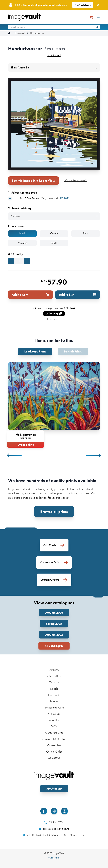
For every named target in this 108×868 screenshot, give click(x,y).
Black (22, 233)
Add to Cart (30, 295)
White (54, 243)
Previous (15, 455)
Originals (54, 682)
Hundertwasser (37, 33)
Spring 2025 (54, 624)
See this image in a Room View (33, 181)
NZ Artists (54, 701)
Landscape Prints (35, 351)
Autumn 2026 (54, 613)
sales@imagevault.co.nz (54, 829)
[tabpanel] (54, 404)
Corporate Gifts (54, 733)
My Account (54, 789)
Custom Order (54, 752)
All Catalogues (54, 646)
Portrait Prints (73, 351)
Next (94, 455)
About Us (54, 720)
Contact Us (54, 758)
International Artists (54, 707)
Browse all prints (54, 512)
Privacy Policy (54, 858)
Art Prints (54, 670)
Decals (54, 689)
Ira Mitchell (54, 55)
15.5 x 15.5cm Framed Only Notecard (38, 199)
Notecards (20, 33)
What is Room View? (75, 180)
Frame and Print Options (54, 739)
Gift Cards (54, 714)
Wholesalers (54, 745)
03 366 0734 (54, 822)
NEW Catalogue (83, 5)
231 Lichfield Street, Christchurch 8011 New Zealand (54, 835)
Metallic (22, 243)
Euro (86, 233)
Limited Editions (54, 676)
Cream (54, 233)
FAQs (54, 726)
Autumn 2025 (54, 635)
